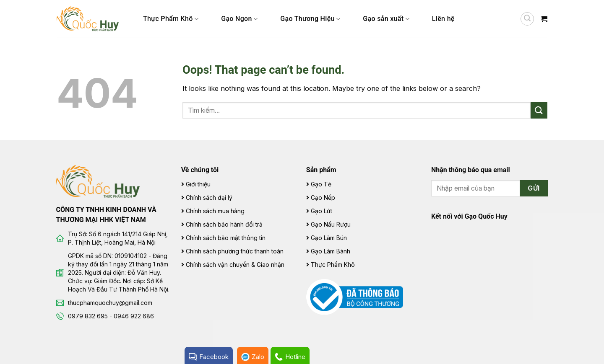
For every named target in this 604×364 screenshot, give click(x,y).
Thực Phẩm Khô (171, 19)
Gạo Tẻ (321, 184)
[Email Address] (490, 188)
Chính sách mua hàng (215, 211)
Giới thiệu (198, 184)
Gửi (534, 188)
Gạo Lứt (322, 211)
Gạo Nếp (323, 197)
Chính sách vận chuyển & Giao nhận (235, 265)
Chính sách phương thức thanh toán (235, 251)
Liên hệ (443, 19)
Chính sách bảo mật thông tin (226, 238)
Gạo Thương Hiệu (310, 19)
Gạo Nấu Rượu (331, 224)
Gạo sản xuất (386, 19)
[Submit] (539, 110)
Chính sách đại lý (209, 197)
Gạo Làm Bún (329, 238)
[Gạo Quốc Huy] (98, 181)
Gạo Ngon (239, 19)
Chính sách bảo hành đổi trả (224, 224)
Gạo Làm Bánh (331, 251)
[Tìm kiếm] (527, 19)
